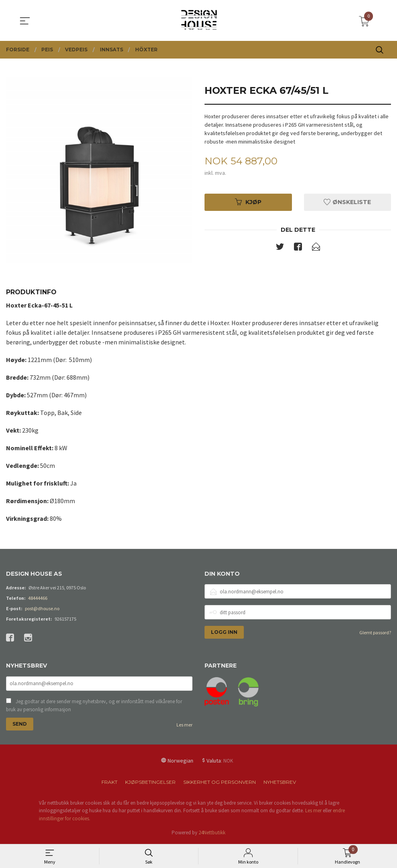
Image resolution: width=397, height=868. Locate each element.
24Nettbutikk (212, 833)
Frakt (109, 783)
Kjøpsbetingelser (150, 783)
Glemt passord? (375, 632)
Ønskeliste (347, 202)
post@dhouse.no (42, 608)
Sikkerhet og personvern (220, 783)
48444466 (38, 598)
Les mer (184, 725)
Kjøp (248, 202)
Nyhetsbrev (280, 783)
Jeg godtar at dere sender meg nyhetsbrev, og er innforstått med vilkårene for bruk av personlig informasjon (94, 706)
